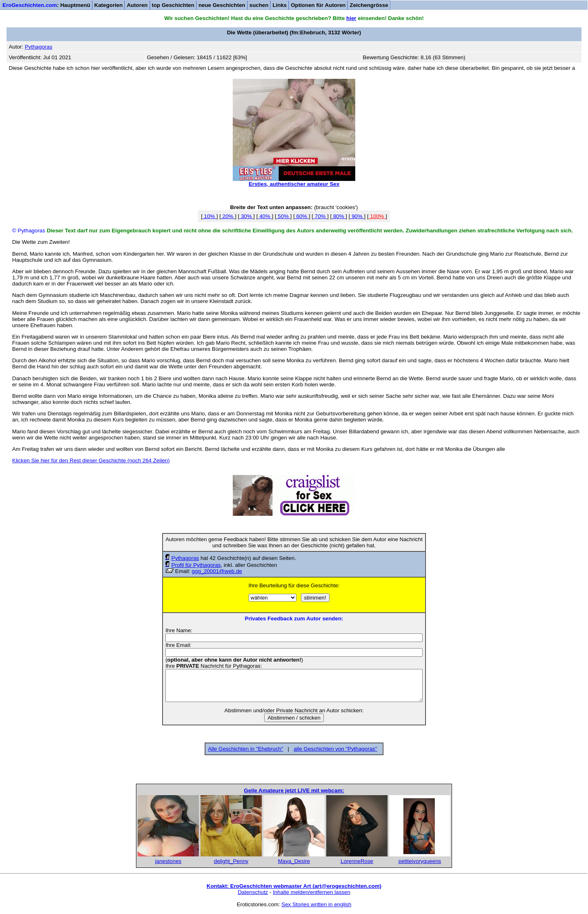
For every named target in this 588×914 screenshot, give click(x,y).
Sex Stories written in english (316, 904)
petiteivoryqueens (420, 861)
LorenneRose (357, 861)
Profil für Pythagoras (196, 565)
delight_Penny (231, 861)
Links (280, 5)
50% (283, 216)
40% (265, 216)
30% (246, 216)
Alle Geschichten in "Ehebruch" (245, 749)
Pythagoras (185, 558)
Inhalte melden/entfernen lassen (312, 892)
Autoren (137, 5)
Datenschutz (253, 892)
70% (320, 216)
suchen (259, 5)
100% (377, 216)
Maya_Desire (294, 861)
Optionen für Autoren (318, 5)
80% (339, 216)
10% (209, 216)
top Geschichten (173, 5)
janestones (168, 861)
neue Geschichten (222, 5)
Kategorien (109, 5)
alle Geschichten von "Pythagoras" (335, 749)
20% (228, 216)
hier (351, 18)
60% (302, 216)
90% (357, 216)
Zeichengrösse (369, 5)
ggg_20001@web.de (217, 571)
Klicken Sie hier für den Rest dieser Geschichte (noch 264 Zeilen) (91, 460)
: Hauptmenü (46, 5)
